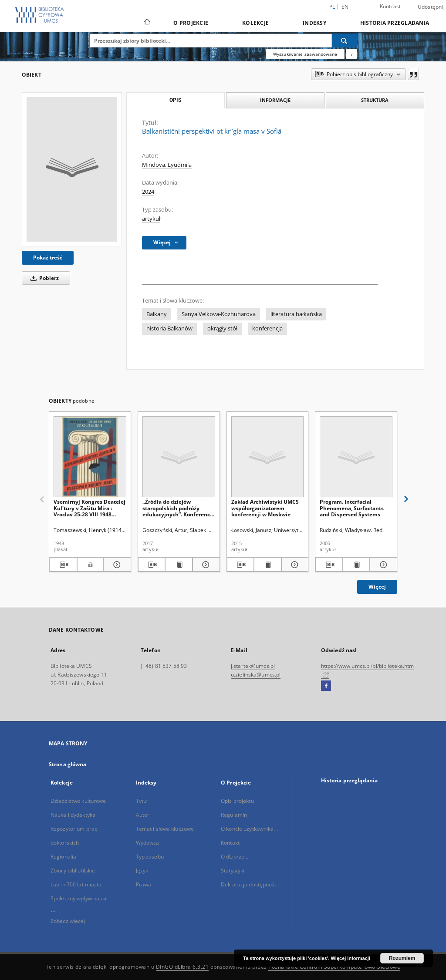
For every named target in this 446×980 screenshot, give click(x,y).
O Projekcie (191, 23)
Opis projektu (237, 801)
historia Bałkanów (169, 328)
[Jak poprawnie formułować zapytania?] (351, 54)
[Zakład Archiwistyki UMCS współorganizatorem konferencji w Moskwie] (268, 457)
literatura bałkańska (296, 314)
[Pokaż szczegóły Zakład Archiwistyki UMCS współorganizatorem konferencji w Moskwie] (294, 565)
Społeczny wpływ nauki (79, 898)
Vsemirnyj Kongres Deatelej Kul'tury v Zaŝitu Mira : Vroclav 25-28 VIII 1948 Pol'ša (90, 508)
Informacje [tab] (275, 100)
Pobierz (43, 278)
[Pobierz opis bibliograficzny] (63, 565)
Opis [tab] (175, 100)
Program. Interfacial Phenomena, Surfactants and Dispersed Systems (352, 508)
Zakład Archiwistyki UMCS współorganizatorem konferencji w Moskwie (265, 508)
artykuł (151, 219)
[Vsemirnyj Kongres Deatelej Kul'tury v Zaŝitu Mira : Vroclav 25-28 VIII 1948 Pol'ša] (90, 457)
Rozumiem (402, 958)
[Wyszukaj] (345, 40)
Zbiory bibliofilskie (73, 871)
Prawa (144, 884)
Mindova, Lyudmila (167, 165)
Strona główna (68, 764)
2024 (148, 192)
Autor (143, 815)
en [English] (345, 7)
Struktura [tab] (375, 100)
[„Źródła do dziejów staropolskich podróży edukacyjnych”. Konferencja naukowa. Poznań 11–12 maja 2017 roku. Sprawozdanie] (179, 457)
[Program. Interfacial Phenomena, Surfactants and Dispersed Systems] (356, 457)
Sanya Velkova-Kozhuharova (219, 314)
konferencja (267, 328)
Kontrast (390, 6)
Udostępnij (431, 7)
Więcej (377, 587)
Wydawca (148, 843)
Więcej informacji (351, 958)
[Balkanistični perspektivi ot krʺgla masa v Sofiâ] (72, 169)
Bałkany (157, 314)
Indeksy (314, 23)
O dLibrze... (235, 857)
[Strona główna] (147, 23)
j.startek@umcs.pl (253, 666)
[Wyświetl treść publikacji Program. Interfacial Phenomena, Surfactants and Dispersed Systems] (356, 565)
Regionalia (63, 857)
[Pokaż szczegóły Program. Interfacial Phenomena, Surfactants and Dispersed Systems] (382, 565)
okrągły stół (222, 328)
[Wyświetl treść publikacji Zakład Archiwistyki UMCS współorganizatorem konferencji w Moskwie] (268, 565)
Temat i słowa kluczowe (165, 829)
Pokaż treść (48, 258)
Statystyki (233, 871)
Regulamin (234, 815)
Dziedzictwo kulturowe (78, 801)
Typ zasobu (150, 857)
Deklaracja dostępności (250, 884)
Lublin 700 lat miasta (76, 884)
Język (142, 871)
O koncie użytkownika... (249, 829)
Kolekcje (255, 23)
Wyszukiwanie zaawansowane (305, 54)
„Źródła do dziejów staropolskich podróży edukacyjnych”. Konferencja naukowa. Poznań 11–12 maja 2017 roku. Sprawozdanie (179, 508)
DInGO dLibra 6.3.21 (182, 967)
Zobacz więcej (68, 921)
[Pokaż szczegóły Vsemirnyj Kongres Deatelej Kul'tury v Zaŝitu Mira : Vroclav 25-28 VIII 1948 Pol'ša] (116, 565)
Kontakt (230, 843)
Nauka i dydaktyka (73, 815)
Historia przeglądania (395, 23)
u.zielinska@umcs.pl (256, 675)
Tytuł (142, 801)
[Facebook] (326, 686)
